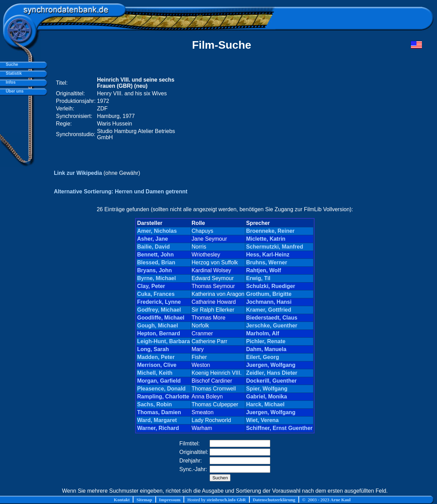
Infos (9, 82)
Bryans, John (155, 270)
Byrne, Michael (157, 278)
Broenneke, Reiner (270, 231)
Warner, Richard (158, 428)
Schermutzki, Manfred (274, 247)
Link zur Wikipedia (78, 173)
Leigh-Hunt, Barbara (164, 341)
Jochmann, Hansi (269, 302)
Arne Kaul (340, 500)
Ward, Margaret (157, 420)
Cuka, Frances (156, 294)
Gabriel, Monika (266, 397)
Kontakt (122, 500)
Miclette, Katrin (266, 239)
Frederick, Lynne (159, 302)
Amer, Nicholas (157, 231)
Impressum (170, 500)
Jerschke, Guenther (271, 326)
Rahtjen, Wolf (263, 270)
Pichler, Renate (266, 341)
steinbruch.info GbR (226, 500)
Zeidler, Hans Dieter (271, 373)
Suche (11, 64)
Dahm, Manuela (266, 349)
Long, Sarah (153, 349)
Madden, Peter (156, 357)
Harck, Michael (265, 404)
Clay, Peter (151, 286)
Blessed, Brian (156, 262)
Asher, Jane (153, 239)
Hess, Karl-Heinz (268, 255)
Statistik (13, 73)
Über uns (14, 91)
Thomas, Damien (159, 412)
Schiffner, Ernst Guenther (279, 428)
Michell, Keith (155, 373)
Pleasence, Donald (161, 389)
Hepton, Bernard (159, 333)
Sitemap (144, 500)
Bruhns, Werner (267, 262)
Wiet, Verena (262, 420)
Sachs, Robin (155, 404)
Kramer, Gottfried (269, 310)
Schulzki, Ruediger (270, 286)
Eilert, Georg (262, 357)
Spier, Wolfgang (267, 389)
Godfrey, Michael (159, 310)
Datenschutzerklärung (274, 500)
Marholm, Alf (262, 333)
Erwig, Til (258, 278)
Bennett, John (156, 255)
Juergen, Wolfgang (271, 365)
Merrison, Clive (157, 365)
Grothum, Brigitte (269, 294)
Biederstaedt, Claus (271, 318)
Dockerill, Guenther (271, 381)
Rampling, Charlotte (163, 397)
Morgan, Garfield (159, 381)
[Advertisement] (292, 109)
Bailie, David (153, 247)
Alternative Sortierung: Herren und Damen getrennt (121, 191)
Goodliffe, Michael (161, 318)
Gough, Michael (158, 326)
